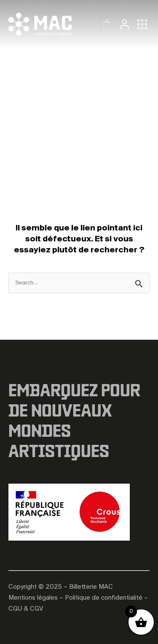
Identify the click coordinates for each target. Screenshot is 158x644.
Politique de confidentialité (104, 598)
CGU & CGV (26, 609)
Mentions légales (33, 598)
